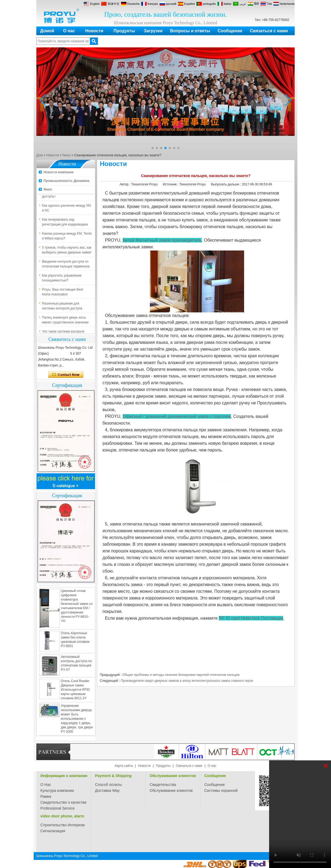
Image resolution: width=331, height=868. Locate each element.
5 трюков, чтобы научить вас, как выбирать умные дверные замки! (67, 251)
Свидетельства (163, 785)
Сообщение (230, 31)
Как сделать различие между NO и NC (66, 209)
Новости (94, 31)
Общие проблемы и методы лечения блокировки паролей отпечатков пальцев (181, 675)
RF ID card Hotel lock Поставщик (251, 618)
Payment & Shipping (113, 776)
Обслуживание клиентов (173, 776)
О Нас (46, 785)
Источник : (171, 184)
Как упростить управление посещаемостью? (62, 279)
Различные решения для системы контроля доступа (62, 307)
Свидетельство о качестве (63, 802)
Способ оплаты (108, 785)
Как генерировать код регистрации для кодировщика (65, 223)
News (66, 155)
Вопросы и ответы (190, 31)
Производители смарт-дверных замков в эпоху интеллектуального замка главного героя (187, 681)
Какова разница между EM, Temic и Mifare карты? (67, 237)
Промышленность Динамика (66, 181)
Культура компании (57, 791)
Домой (47, 31)
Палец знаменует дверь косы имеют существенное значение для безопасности (65, 321)
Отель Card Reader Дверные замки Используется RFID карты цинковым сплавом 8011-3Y (75, 691)
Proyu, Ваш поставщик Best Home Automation (62, 293)
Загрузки (153, 31)
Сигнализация (53, 831)
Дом (39, 155)
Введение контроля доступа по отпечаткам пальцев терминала (66, 265)
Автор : (126, 184)
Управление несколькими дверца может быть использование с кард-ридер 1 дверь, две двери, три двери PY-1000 (77, 720)
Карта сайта (124, 766)
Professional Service (58, 808)
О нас (69, 31)
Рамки (46, 796)
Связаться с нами (269, 31)
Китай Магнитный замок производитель (162, 240)
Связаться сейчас (66, 375)
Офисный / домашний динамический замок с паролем (177, 416)
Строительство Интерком (63, 825)
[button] (153, 148)
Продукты (124, 31)
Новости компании (59, 172)
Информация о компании (64, 776)
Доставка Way (107, 791)
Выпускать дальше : (226, 184)
